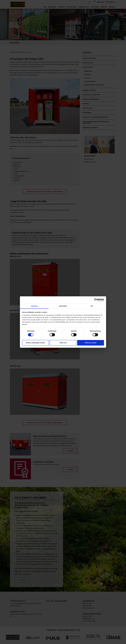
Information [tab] (63, 306)
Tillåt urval (63, 343)
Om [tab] (92, 306)
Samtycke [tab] (34, 306)
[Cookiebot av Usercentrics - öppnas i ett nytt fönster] (96, 300)
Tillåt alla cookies (91, 343)
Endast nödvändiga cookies (35, 343)
